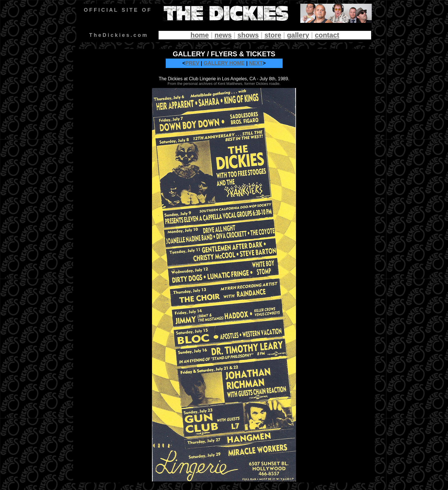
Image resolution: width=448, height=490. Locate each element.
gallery (298, 35)
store (273, 35)
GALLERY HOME (224, 63)
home (200, 35)
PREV (192, 63)
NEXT (256, 63)
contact (327, 35)
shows (248, 35)
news (223, 35)
